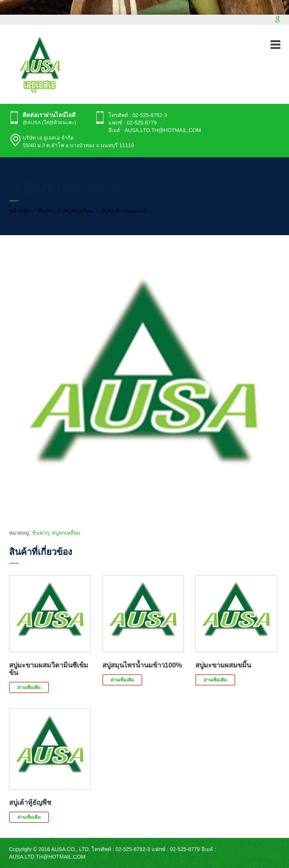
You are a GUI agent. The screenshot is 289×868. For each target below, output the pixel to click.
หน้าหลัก (20, 211)
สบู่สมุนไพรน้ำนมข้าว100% (142, 665)
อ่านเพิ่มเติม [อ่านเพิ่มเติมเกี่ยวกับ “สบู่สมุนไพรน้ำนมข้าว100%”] (122, 680)
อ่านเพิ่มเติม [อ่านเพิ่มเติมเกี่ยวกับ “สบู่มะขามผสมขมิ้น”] (215, 680)
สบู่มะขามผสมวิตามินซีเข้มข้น (49, 669)
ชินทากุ (46, 211)
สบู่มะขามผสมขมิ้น (223, 665)
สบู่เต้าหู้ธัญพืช (30, 803)
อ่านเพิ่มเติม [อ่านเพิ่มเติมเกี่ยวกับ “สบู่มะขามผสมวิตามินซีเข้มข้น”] (29, 687)
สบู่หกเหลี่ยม (78, 211)
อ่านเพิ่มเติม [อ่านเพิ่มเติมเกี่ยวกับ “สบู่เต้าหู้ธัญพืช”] (29, 817)
